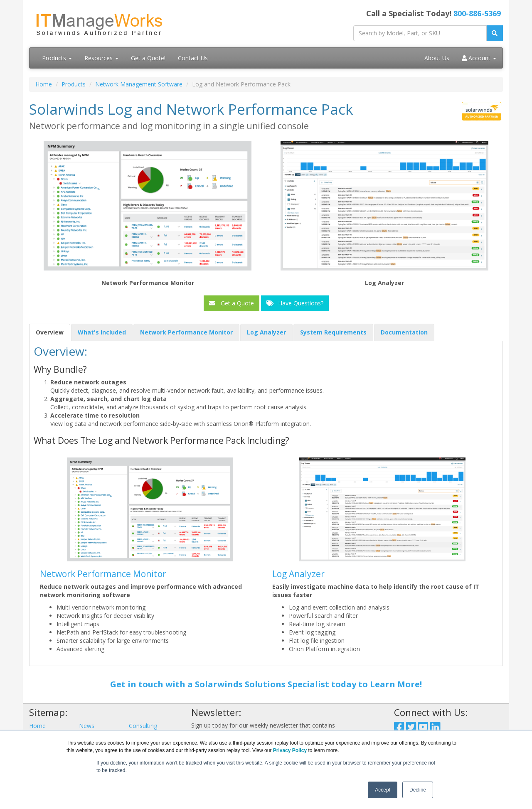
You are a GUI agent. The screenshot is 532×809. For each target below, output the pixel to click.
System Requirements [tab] (333, 332)
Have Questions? (295, 303)
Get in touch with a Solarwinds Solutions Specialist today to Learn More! (266, 684)
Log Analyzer (298, 574)
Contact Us (193, 58)
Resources (101, 58)
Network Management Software (139, 84)
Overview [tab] (50, 332)
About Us (437, 58)
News (87, 726)
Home (44, 84)
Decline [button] (418, 790)
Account (479, 58)
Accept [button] (383, 790)
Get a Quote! (148, 58)
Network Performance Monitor (103, 574)
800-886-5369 (477, 13)
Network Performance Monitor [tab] (186, 332)
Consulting (143, 726)
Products (57, 58)
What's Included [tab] (102, 332)
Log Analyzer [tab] (266, 332)
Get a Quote (232, 303)
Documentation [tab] (404, 332)
